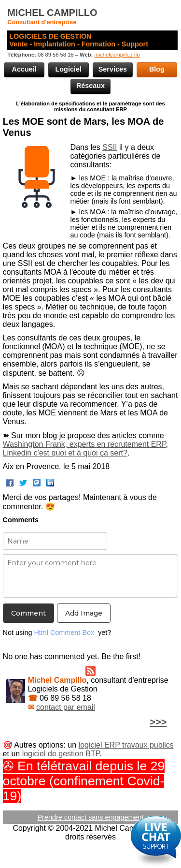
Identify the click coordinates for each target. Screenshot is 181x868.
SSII (110, 147)
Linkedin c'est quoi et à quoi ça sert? (65, 453)
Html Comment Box (64, 633)
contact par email (66, 707)
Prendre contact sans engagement (91, 817)
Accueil (24, 69)
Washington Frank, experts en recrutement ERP (84, 444)
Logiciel (69, 69)
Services (113, 69)
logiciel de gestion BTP (61, 754)
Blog (157, 69)
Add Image (84, 613)
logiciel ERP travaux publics (126, 745)
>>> (158, 722)
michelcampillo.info (117, 55)
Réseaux (90, 86)
